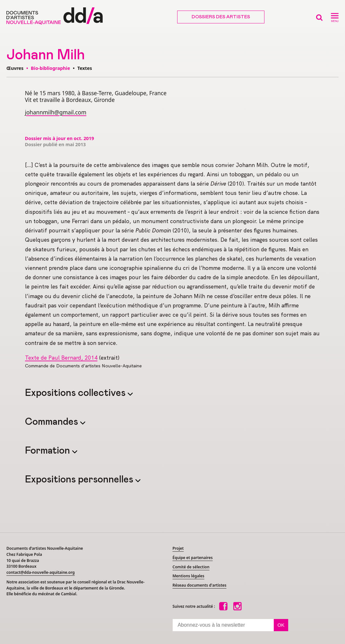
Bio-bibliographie (50, 68)
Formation (49, 451)
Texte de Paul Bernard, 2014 (61, 358)
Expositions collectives (76, 393)
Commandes (53, 422)
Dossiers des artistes (221, 17)
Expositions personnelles (80, 480)
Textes (85, 68)
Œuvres (15, 68)
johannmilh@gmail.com (56, 112)
